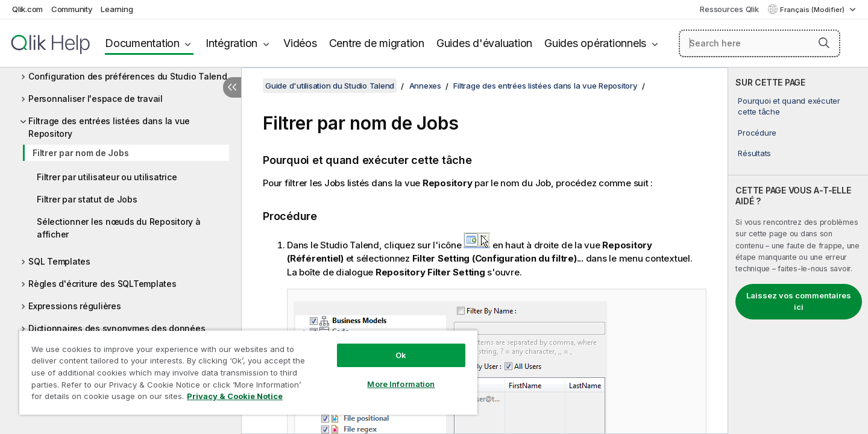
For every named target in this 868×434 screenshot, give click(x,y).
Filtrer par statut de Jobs (87, 199)
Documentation (142, 43)
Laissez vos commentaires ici (799, 301)
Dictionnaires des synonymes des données (117, 328)
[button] (824, 43)
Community (72, 9)
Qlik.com (27, 9)
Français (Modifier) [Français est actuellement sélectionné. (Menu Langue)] (813, 10)
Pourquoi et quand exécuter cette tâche (789, 106)
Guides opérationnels (595, 43)
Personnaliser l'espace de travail (96, 99)
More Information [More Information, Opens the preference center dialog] (401, 384)
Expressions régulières (75, 306)
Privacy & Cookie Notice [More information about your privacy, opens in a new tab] (235, 396)
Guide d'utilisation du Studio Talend (330, 86)
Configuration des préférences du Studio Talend (128, 76)
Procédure (757, 133)
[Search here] (760, 43)
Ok (401, 355)
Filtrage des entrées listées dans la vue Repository (109, 127)
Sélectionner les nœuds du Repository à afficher (119, 228)
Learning (117, 9)
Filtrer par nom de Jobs (80, 153)
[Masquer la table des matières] (232, 87)
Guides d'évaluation (484, 43)
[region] (248, 372)
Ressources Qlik (729, 9)
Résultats (754, 153)
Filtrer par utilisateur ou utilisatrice (107, 177)
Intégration (231, 43)
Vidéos (300, 43)
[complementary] (798, 251)
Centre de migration (377, 43)
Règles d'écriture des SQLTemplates (102, 284)
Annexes (425, 86)
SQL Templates (59, 261)
